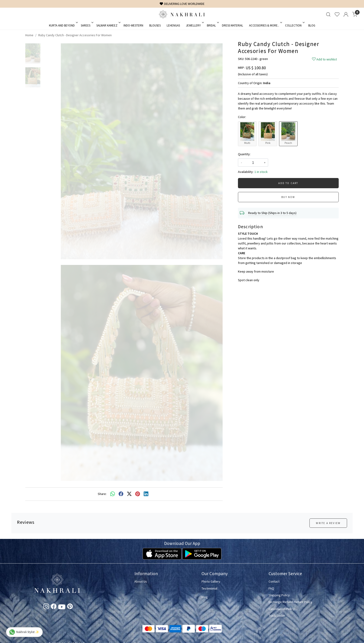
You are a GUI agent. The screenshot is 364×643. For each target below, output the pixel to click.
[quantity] (253, 163)
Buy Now (288, 197)
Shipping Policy (279, 595)
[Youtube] (62, 608)
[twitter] (129, 494)
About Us (141, 581)
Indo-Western (133, 25)
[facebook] (121, 494)
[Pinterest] (70, 607)
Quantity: (244, 154)
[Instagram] (46, 607)
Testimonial (209, 588)
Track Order (277, 616)
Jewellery (195, 25)
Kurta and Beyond (63, 25)
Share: (102, 494)
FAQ (271, 588)
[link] (328, 15)
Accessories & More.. (265, 25)
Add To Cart (288, 183)
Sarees (87, 25)
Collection (294, 25)
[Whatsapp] (113, 494)
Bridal (213, 25)
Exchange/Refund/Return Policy (291, 602)
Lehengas (173, 25)
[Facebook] (54, 607)
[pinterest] (138, 494)
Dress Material (232, 25)
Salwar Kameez (108, 25)
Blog (312, 25)
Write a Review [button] (328, 523)
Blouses (155, 25)
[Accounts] (346, 14)
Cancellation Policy (282, 609)
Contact (274, 581)
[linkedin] (146, 494)
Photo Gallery (211, 581)
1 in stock (261, 172)
